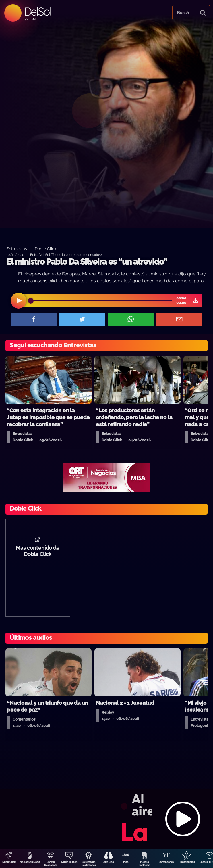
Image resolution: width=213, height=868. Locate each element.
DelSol (37, 11)
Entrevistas (17, 249)
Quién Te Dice (69, 862)
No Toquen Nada (30, 862)
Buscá (183, 13)
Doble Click (45, 249)
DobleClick (9, 862)
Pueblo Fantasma (144, 864)
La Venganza (166, 862)
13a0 (126, 862)
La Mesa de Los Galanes (89, 864)
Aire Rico (109, 862)
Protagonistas (187, 862)
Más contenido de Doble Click (38, 551)
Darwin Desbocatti (51, 864)
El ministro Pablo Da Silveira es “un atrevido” (87, 262)
